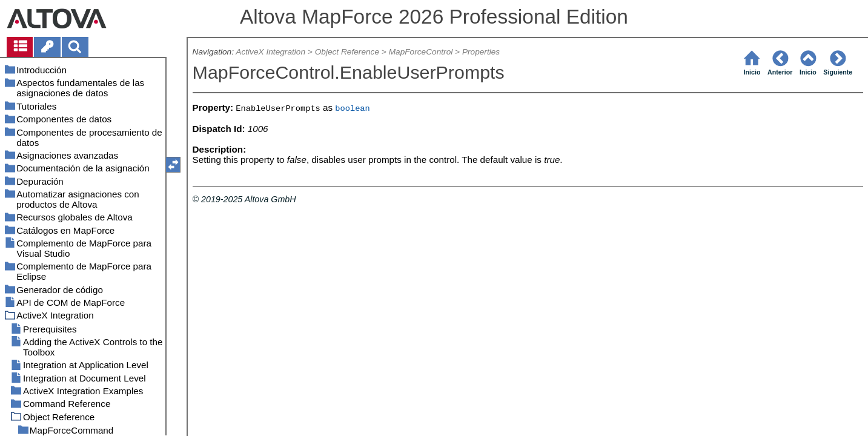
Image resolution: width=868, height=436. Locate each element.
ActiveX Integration (270, 52)
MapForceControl (421, 52)
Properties (481, 52)
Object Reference (347, 52)
